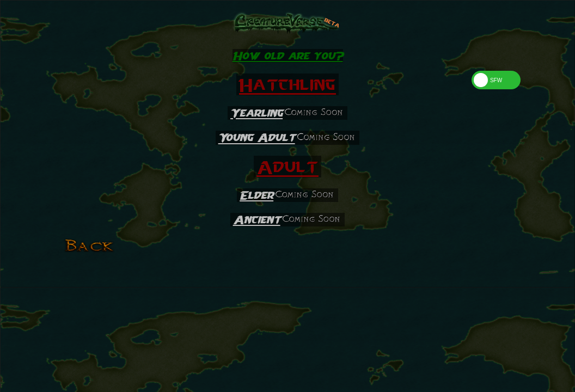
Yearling (256, 113)
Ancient (257, 220)
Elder (256, 195)
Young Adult (257, 138)
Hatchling (287, 84)
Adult (287, 167)
